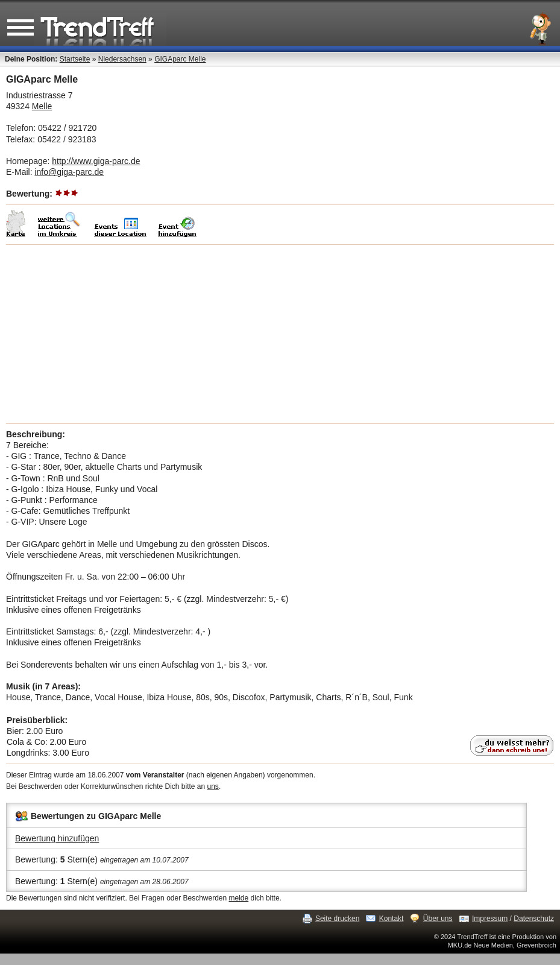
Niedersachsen (122, 59)
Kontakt (392, 919)
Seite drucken (337, 919)
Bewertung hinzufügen (57, 838)
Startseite (75, 59)
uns (213, 786)
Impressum (490, 919)
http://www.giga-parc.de (96, 161)
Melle (42, 106)
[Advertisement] (280, 334)
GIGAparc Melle (180, 59)
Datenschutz (534, 919)
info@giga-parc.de (69, 172)
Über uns (438, 919)
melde (239, 898)
